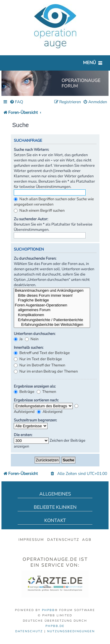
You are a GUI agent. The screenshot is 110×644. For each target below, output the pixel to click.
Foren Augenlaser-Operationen (52, 305)
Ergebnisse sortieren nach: (36, 400)
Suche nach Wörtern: (31, 150)
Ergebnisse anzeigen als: (35, 386)
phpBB (48, 610)
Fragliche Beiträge (52, 300)
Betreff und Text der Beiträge (42, 353)
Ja (18, 339)
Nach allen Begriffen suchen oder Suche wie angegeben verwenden (54, 202)
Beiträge (24, 392)
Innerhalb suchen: (29, 348)
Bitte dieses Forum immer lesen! (52, 296)
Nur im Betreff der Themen (39, 365)
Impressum (31, 540)
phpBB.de (55, 626)
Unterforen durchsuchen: (35, 334)
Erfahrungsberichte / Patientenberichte (52, 320)
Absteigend (50, 412)
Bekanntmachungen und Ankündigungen (52, 291)
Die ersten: (23, 435)
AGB (87, 540)
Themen (46, 392)
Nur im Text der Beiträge (38, 359)
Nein (32, 339)
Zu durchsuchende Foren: (35, 258)
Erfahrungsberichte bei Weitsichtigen (52, 325)
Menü (89, 63)
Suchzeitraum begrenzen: (35, 420)
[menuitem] (16, 102)
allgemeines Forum (52, 310)
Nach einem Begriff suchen (39, 211)
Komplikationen (52, 315)
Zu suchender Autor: (31, 219)
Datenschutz (63, 540)
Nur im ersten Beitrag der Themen (46, 371)
